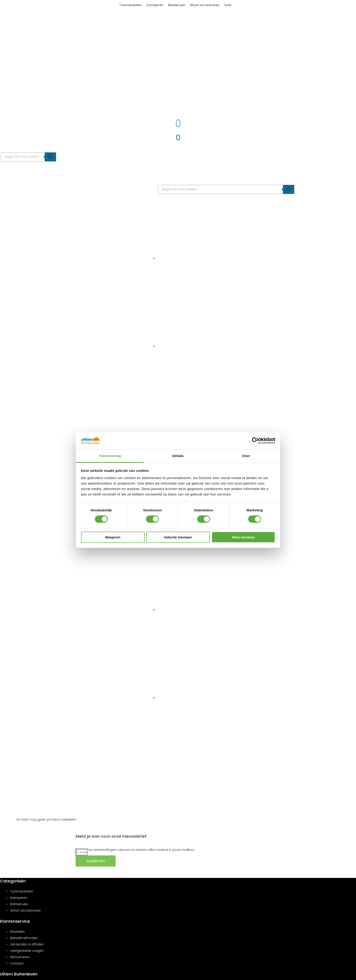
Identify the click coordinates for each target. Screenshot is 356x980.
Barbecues (177, 5)
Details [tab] (178, 456)
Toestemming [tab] (110, 456)
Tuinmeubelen (130, 5)
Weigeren (113, 537)
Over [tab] (246, 456)
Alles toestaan (243, 537)
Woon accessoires (205, 5)
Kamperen (155, 5)
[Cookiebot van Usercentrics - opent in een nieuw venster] (255, 441)
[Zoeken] (50, 157)
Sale (228, 5)
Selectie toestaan (178, 537)
